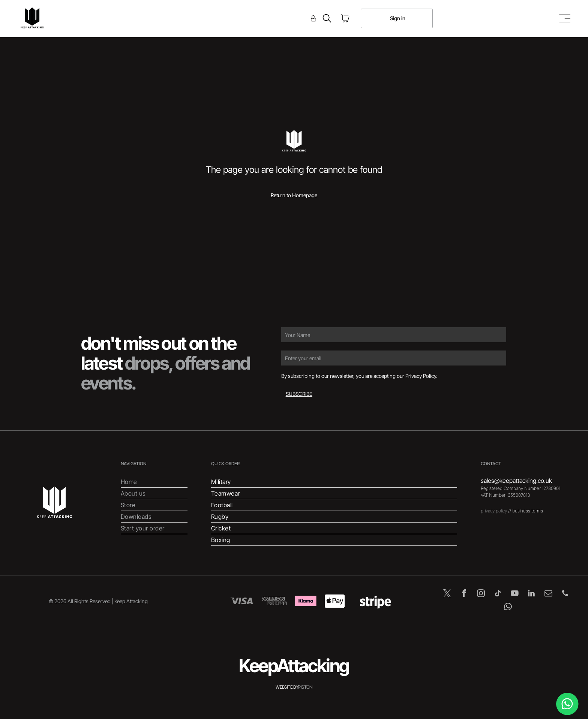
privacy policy (494, 511)
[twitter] (447, 594)
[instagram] (481, 594)
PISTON (305, 687)
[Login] (313, 18)
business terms (528, 511)
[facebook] (464, 594)
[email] (548, 594)
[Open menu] (565, 18)
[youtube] (515, 594)
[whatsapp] (508, 608)
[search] (327, 19)
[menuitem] (154, 482)
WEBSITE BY (287, 687)
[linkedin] (532, 594)
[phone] (565, 594)
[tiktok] (498, 594)
